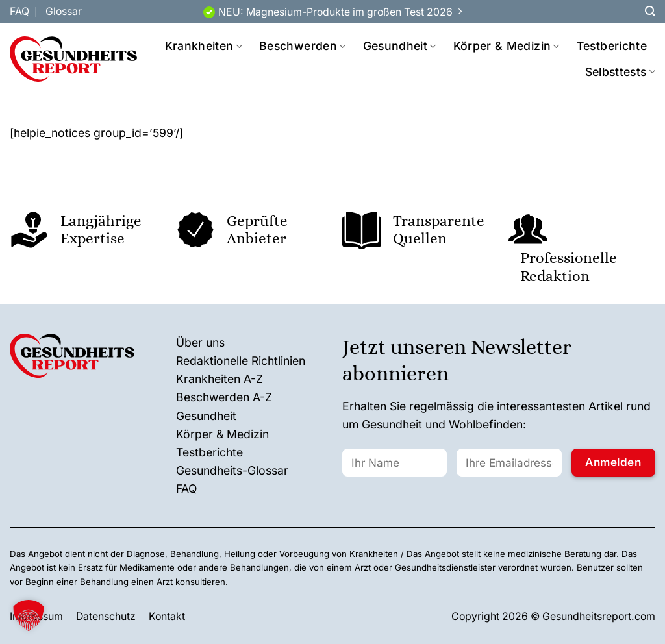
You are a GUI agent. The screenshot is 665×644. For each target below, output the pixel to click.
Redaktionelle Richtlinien (241, 361)
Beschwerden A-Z (224, 397)
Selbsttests (620, 72)
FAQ (19, 11)
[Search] (650, 11)
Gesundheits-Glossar (232, 470)
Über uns (200, 342)
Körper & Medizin (507, 46)
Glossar (64, 11)
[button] (29, 615)
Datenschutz (106, 616)
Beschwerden (302, 46)
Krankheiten (204, 46)
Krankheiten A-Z (220, 379)
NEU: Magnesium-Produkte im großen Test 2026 (335, 12)
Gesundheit (400, 46)
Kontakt (167, 616)
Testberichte (612, 46)
